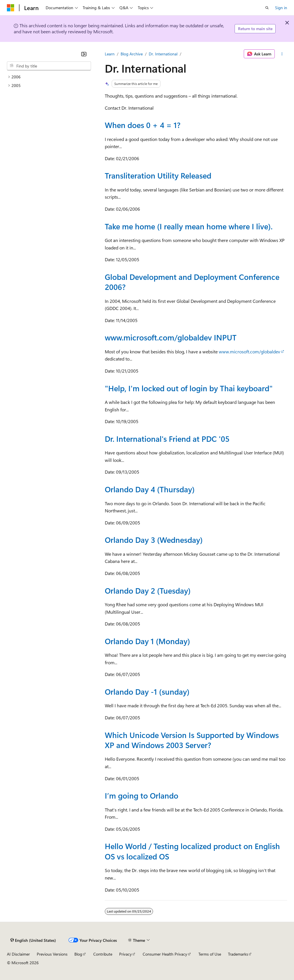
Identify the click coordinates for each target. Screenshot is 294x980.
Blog (78, 954)
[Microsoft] (11, 8)
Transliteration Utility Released (158, 175)
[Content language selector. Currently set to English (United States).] (33, 940)
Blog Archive (132, 54)
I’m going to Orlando (142, 795)
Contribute (103, 954)
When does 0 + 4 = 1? (143, 125)
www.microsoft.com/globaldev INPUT (171, 337)
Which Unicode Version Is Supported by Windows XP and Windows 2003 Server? (192, 740)
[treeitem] (49, 77)
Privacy (125, 954)
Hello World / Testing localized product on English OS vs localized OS (192, 851)
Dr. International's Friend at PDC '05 (167, 439)
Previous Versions (52, 954)
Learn (110, 54)
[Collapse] (84, 54)
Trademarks (238, 954)
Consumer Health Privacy (165, 954)
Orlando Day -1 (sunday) (147, 692)
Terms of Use (210, 954)
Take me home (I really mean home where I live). (189, 226)
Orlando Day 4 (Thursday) (150, 489)
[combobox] (49, 66)
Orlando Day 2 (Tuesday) (148, 590)
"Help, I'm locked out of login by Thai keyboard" (189, 388)
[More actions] (282, 54)
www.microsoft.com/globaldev (249, 351)
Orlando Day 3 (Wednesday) (154, 540)
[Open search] (267, 8)
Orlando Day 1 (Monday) (147, 641)
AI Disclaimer (18, 954)
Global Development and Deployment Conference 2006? (192, 282)
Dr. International (163, 54)
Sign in (281, 8)
